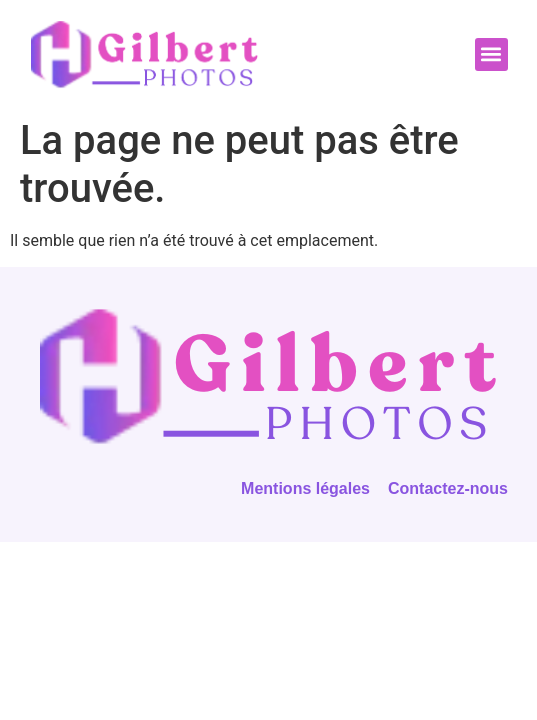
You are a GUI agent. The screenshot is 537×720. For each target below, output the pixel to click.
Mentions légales (305, 488)
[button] (491, 54)
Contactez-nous (448, 488)
